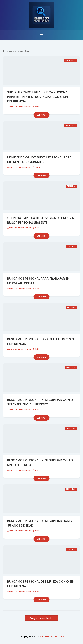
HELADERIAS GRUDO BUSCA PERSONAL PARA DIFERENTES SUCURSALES (39, 160)
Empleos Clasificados (20, 107)
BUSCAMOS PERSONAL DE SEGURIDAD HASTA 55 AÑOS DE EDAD (40, 523)
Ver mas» (42, 115)
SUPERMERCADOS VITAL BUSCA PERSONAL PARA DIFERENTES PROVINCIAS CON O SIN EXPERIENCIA (38, 97)
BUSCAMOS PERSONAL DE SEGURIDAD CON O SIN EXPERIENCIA (40, 463)
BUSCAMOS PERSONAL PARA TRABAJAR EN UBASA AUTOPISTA (38, 281)
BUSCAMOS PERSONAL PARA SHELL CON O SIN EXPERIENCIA (40, 342)
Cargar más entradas (41, 618)
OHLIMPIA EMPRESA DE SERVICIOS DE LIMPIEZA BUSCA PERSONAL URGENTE (41, 220)
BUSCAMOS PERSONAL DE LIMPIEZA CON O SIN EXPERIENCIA (41, 584)
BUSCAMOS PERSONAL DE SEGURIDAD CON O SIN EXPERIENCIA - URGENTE (40, 402)
